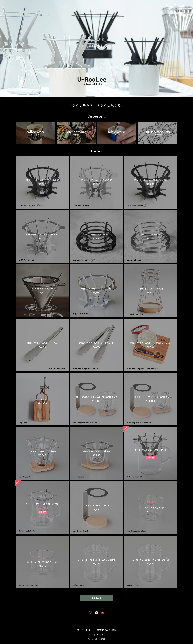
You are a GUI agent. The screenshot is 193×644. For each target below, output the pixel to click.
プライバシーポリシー (84, 630)
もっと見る (96, 598)
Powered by (96, 639)
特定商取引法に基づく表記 (107, 630)
